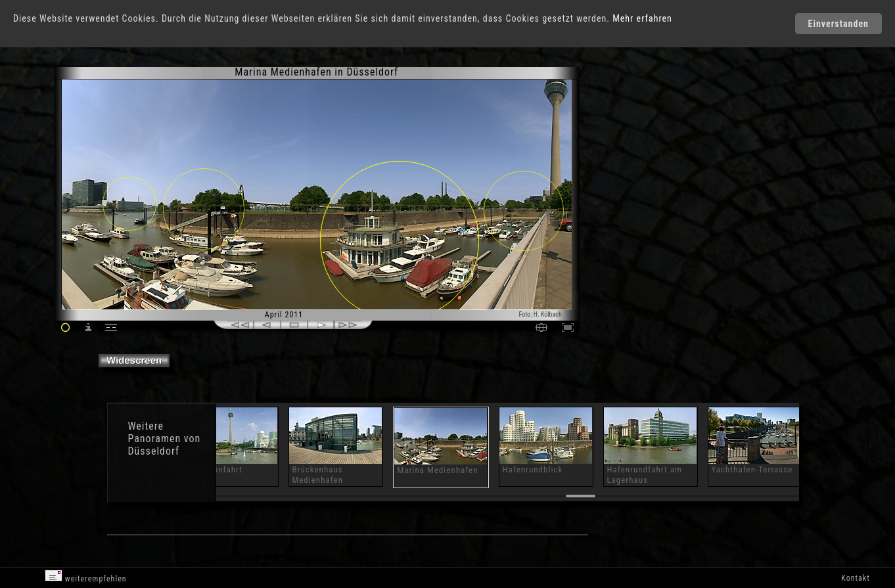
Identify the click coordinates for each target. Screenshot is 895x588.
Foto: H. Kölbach (540, 314)
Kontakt (855, 578)
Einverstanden (838, 24)
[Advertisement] (637, 177)
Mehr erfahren (642, 18)
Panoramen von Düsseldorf (164, 445)
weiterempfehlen (86, 577)
